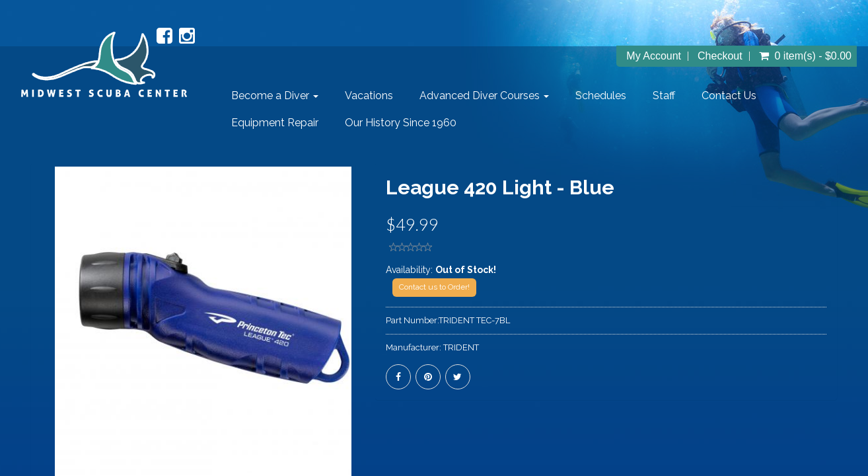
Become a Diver (275, 96)
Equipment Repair (275, 123)
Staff (664, 96)
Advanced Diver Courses (484, 96)
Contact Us (729, 96)
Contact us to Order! (434, 287)
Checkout (720, 56)
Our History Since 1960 (401, 123)
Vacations (369, 96)
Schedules (601, 96)
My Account (654, 56)
